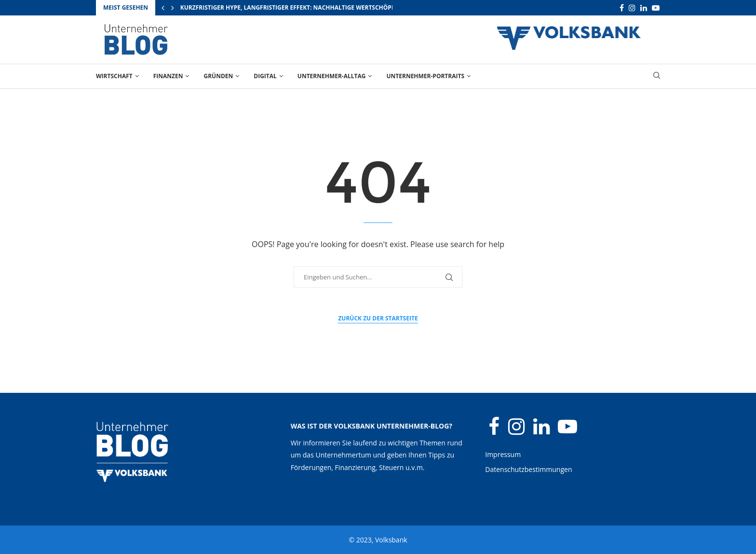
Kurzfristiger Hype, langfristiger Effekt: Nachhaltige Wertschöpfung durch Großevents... (329, 7)
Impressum (503, 454)
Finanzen (168, 76)
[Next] (173, 8)
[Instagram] (632, 8)
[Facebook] (622, 8)
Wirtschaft (114, 76)
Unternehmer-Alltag (332, 76)
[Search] (657, 76)
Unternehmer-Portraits (425, 76)
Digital (265, 76)
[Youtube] (656, 8)
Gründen (218, 76)
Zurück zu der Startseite (378, 318)
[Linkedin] (644, 8)
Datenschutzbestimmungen (528, 469)
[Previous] (163, 8)
